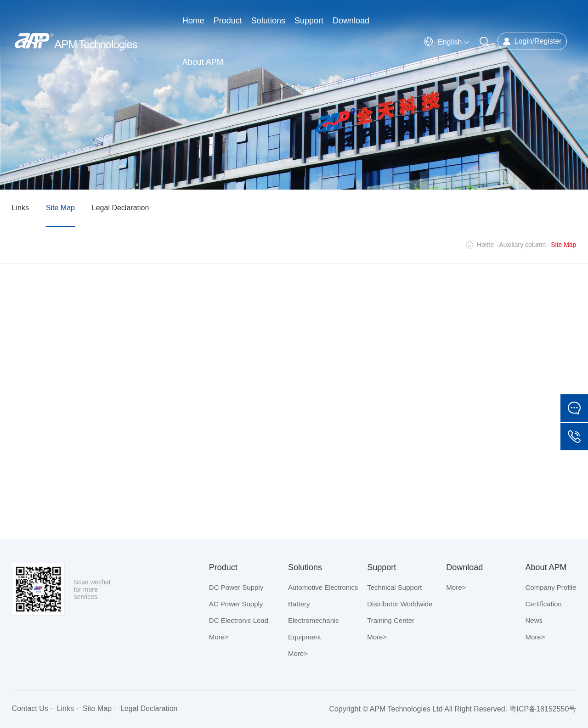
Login (523, 41)
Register (548, 41)
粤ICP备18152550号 (543, 709)
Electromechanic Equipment (314, 629)
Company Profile (551, 587)
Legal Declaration (121, 208)
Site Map (60, 208)
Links (20, 208)
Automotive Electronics (323, 587)
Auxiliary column (522, 245)
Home (485, 245)
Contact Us (30, 708)
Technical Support (394, 587)
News (534, 620)
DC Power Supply (236, 587)
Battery (299, 604)
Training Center (391, 620)
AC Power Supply (236, 604)
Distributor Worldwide (400, 604)
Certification (544, 604)
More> (219, 637)
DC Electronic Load (239, 620)
